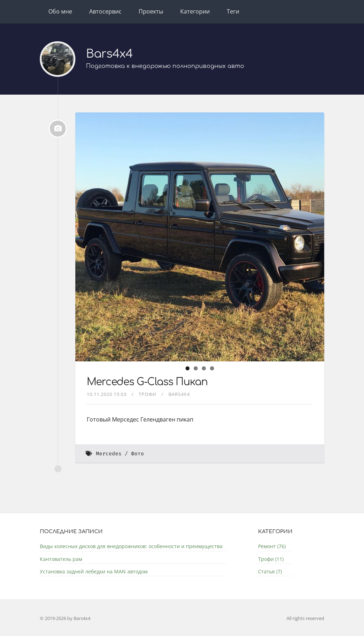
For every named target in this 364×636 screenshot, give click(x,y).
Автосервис (105, 11)
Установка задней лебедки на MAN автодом (94, 571)
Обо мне (60, 11)
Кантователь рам (61, 559)
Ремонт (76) (272, 546)
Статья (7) (270, 571)
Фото (138, 454)
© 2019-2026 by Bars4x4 (65, 618)
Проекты (151, 11)
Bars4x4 (109, 54)
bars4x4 (179, 394)
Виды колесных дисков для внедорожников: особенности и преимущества (131, 546)
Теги (233, 11)
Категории (195, 11)
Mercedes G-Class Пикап (147, 382)
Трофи (148, 394)
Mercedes (109, 454)
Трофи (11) (271, 559)
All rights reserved (305, 618)
